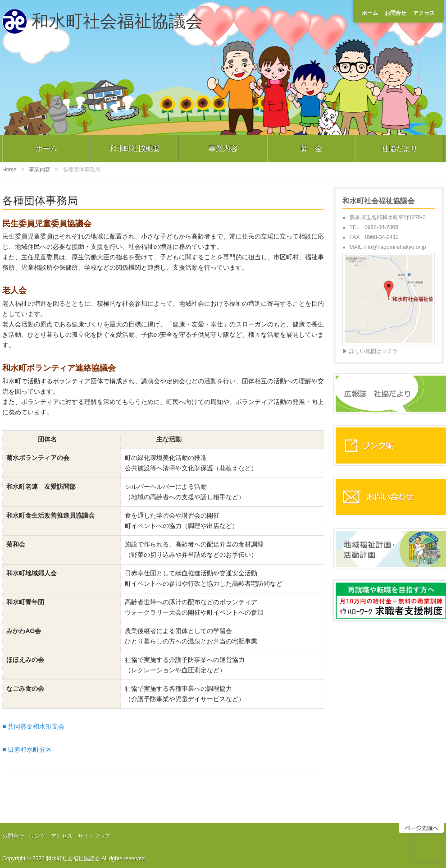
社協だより (400, 149)
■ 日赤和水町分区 (27, 749)
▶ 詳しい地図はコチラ (370, 351)
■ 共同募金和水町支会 (33, 726)
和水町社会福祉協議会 (117, 21)
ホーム (370, 13)
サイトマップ (94, 836)
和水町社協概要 (135, 149)
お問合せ (396, 13)
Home (9, 170)
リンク (37, 836)
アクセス (424, 13)
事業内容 (223, 149)
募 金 (311, 149)
